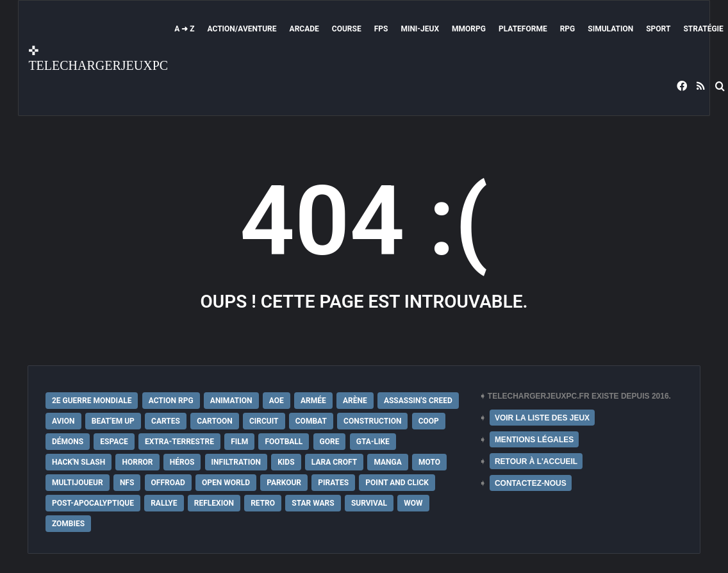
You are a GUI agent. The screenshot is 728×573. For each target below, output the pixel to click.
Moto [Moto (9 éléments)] (429, 462)
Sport (658, 29)
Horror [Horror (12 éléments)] (137, 462)
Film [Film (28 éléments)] (239, 442)
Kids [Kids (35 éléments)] (286, 462)
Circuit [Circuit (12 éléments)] (264, 421)
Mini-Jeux (420, 29)
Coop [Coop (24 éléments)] (429, 421)
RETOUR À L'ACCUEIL (536, 461)
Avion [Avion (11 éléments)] (63, 421)
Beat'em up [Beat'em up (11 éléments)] (113, 421)
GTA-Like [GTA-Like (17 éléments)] (373, 442)
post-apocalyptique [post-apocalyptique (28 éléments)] (93, 503)
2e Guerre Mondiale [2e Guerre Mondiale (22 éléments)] (92, 401)
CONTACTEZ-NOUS (531, 483)
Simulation (610, 29)
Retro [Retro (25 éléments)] (263, 503)
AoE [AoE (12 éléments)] (277, 401)
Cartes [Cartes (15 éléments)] (166, 421)
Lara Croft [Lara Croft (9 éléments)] (334, 462)
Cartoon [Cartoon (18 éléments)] (215, 421)
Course (347, 29)
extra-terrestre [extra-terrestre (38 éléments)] (179, 442)
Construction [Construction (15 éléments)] (372, 421)
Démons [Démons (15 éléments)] (68, 442)
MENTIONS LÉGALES (534, 440)
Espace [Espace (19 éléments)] (114, 442)
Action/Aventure (242, 29)
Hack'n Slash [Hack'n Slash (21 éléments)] (79, 462)
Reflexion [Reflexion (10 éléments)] (214, 503)
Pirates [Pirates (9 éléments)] (333, 483)
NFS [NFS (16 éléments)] (127, 483)
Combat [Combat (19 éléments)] (311, 421)
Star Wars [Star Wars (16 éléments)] (313, 503)
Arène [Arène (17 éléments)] (355, 401)
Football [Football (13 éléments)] (284, 442)
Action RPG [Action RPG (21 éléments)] (171, 401)
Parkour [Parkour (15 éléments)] (284, 483)
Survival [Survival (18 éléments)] (369, 503)
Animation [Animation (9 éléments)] (231, 401)
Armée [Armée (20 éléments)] (313, 401)
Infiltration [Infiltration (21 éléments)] (236, 462)
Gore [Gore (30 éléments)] (330, 442)
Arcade (304, 29)
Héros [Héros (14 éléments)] (182, 462)
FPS (381, 29)
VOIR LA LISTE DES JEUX (542, 418)
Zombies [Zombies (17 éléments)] (68, 524)
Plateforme (523, 29)
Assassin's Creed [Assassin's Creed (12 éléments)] (418, 401)
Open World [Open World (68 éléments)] (226, 483)
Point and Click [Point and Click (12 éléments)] (397, 483)
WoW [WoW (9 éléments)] (413, 503)
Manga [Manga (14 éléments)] (387, 462)
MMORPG (469, 29)
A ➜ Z (184, 29)
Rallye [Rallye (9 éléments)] (164, 503)
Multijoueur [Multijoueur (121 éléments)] (78, 483)
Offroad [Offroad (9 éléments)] (168, 483)
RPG (568, 29)
